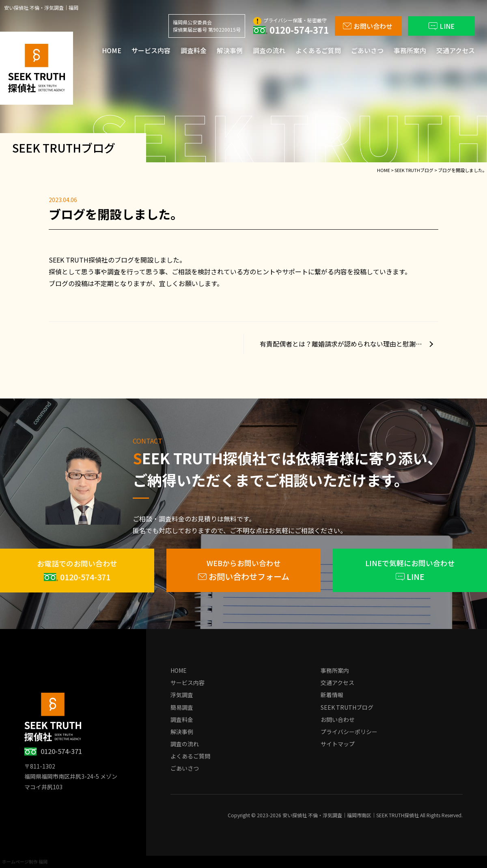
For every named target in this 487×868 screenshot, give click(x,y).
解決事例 (230, 50)
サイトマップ (338, 744)
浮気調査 (182, 695)
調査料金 (194, 50)
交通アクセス (456, 50)
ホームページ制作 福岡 (25, 862)
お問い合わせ (338, 719)
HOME (112, 50)
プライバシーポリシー (349, 732)
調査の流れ (269, 50)
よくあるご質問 (318, 50)
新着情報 (332, 695)
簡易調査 (182, 707)
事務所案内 (410, 50)
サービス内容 (151, 50)
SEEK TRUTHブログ (347, 707)
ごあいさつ (367, 50)
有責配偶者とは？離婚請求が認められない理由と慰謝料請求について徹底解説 (349, 344)
